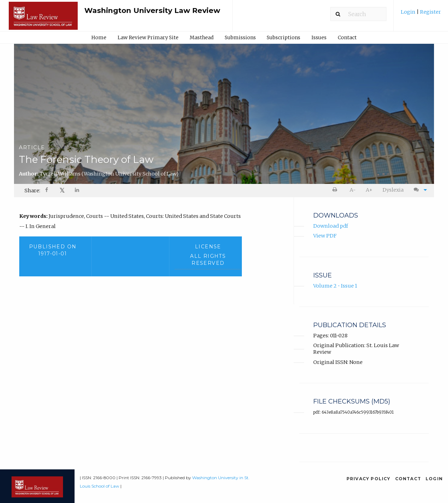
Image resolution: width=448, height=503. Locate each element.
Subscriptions (283, 37)
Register (430, 12)
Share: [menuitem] (32, 191)
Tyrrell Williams (109, 174)
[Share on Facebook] (47, 191)
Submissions (240, 37)
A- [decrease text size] (353, 190)
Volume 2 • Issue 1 (335, 286)
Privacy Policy (369, 479)
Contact (347, 37)
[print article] (336, 190)
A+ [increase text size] (369, 190)
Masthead (202, 37)
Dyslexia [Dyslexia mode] (393, 190)
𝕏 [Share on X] (62, 190)
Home (99, 37)
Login (409, 12)
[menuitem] (421, 15)
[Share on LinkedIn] (77, 191)
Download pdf (331, 226)
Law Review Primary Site (148, 37)
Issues (319, 37)
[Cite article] (419, 190)
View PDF (325, 236)
